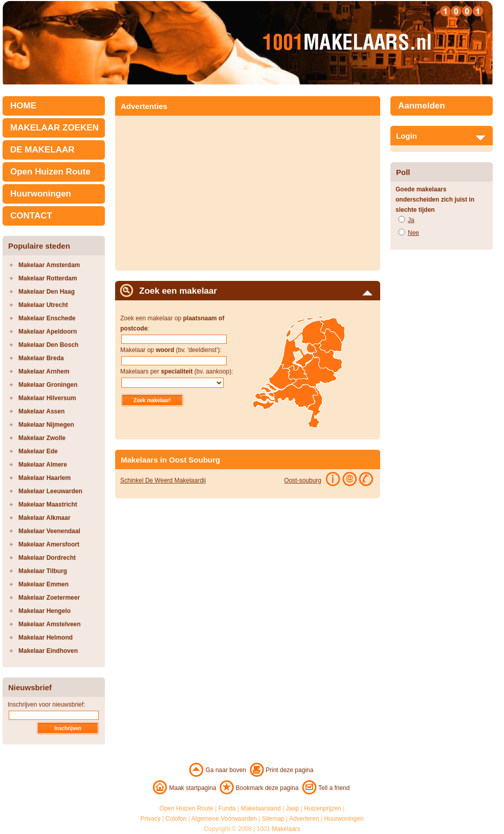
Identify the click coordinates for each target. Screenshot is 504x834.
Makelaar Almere (43, 465)
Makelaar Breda (41, 358)
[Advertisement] (206, 190)
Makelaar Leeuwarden (50, 491)
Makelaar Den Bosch (48, 345)
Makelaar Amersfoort (49, 544)
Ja (411, 220)
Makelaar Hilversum (47, 398)
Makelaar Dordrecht (47, 558)
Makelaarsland (261, 808)
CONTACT (31, 216)
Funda (227, 808)
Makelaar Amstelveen (50, 624)
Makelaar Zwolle (42, 438)
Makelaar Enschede (47, 318)
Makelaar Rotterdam (48, 278)
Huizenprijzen (323, 808)
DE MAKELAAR (42, 150)
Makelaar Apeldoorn (48, 332)
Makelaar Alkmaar (45, 518)
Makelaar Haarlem (45, 478)
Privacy (150, 819)
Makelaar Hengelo (45, 611)
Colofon (176, 819)
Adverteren (304, 819)
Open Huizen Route (50, 172)
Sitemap (273, 819)
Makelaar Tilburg (43, 571)
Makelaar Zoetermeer (49, 598)
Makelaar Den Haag (47, 292)
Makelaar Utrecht (43, 305)
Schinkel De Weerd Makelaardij (163, 480)
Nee (413, 233)
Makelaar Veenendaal (49, 531)
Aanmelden (422, 106)
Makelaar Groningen (48, 385)
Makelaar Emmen (43, 584)
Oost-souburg (303, 480)
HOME (23, 106)
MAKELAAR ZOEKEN (54, 128)
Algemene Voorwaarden (224, 819)
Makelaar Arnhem (44, 371)
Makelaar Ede (38, 451)
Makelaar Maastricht (48, 504)
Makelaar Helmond (46, 638)
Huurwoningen (41, 194)
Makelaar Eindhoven (48, 651)
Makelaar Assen (41, 411)
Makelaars (286, 829)
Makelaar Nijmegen (46, 425)
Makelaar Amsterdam (49, 265)
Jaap (292, 808)
